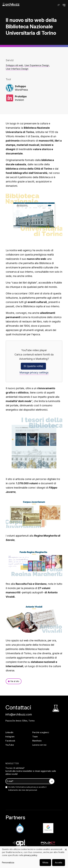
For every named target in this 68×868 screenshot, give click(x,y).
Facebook (10, 741)
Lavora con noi (39, 745)
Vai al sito (15, 681)
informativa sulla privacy (26, 787)
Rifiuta (45, 862)
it (59, 5)
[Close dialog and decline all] (66, 848)
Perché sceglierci (41, 732)
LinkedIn (9, 732)
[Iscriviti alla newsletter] (52, 781)
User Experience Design (37, 65)
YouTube (10, 745)
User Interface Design (17, 69)
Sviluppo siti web (14, 65)
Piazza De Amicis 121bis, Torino (20, 721)
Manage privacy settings (34, 373)
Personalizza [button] (8, 862)
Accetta (59, 862)
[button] (64, 5)
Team (35, 737)
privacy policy (31, 855)
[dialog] (34, 857)
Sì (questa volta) (33, 366)
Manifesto (37, 741)
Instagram (10, 737)
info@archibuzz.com (19, 714)
